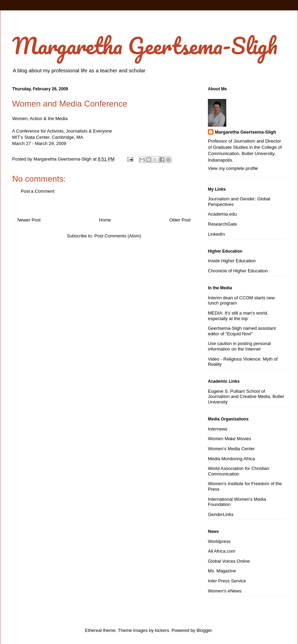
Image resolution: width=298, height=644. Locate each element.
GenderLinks (221, 514)
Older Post (180, 220)
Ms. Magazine (222, 571)
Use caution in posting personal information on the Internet (239, 346)
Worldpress (219, 541)
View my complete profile (233, 168)
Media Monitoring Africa (231, 459)
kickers (162, 630)
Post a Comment (38, 191)
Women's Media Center (231, 449)
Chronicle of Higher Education (238, 271)
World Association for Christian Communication (239, 471)
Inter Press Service (227, 581)
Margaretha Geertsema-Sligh (145, 46)
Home (105, 220)
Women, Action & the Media (40, 119)
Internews (218, 429)
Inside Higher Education (232, 261)
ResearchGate (222, 224)
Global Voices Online (229, 561)
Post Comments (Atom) (118, 236)
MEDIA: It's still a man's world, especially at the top (238, 316)
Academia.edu (222, 214)
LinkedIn (216, 234)
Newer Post (29, 220)
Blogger (204, 630)
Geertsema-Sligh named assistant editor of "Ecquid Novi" (242, 331)
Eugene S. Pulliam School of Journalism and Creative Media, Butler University (246, 397)
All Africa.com (222, 551)
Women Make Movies (230, 439)
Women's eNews (225, 591)
